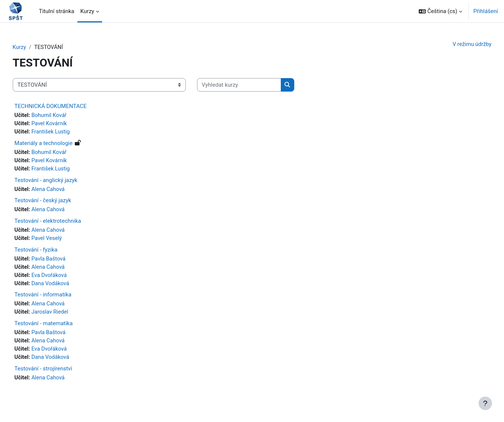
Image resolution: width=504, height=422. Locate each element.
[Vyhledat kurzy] (253, 85)
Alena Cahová (63, 191)
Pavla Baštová (64, 262)
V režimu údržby (457, 44)
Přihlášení (486, 11)
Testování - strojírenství (57, 373)
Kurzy (33, 47)
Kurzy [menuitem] (87, 11)
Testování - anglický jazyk (60, 182)
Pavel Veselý (62, 241)
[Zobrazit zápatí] (485, 403)
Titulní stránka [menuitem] (57, 11)
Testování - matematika (58, 327)
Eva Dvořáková (64, 278)
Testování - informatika (57, 298)
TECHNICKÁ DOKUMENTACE (64, 107)
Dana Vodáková (65, 287)
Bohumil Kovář (64, 116)
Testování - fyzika (50, 252)
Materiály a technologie (57, 144)
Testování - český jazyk (57, 203)
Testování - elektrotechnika (62, 223)
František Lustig (66, 133)
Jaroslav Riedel (65, 316)
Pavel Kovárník (64, 124)
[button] (440, 11)
